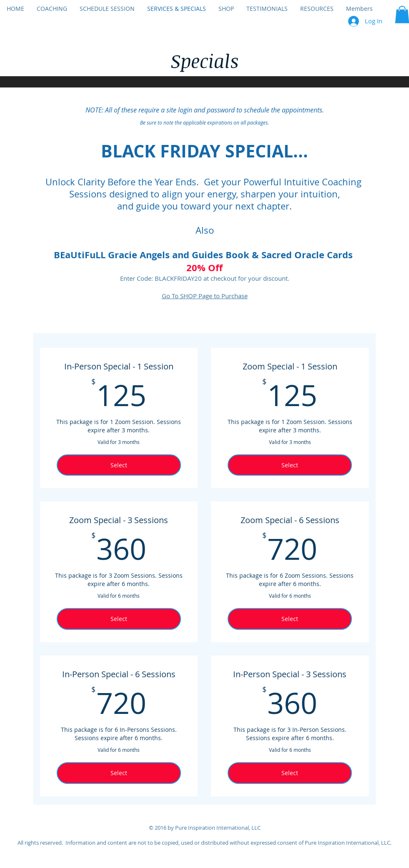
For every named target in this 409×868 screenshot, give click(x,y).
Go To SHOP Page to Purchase (205, 296)
